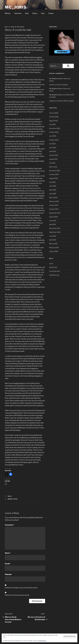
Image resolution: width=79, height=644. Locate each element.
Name (8, 553)
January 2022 (54, 155)
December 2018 (55, 228)
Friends (51, 13)
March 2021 (53, 167)
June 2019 (53, 221)
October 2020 (54, 174)
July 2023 (52, 144)
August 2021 (53, 159)
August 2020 (54, 178)
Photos (35, 13)
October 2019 (54, 209)
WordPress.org (54, 275)
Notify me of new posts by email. (17, 595)
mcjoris (21, 27)
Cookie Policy (42, 641)
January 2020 (54, 205)
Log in (51, 263)
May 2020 (53, 190)
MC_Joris (16, 7)
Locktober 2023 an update (65, 101)
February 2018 (54, 248)
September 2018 (55, 232)
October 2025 (54, 117)
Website (8, 574)
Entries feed (53, 267)
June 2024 (53, 136)
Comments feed (55, 271)
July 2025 (52, 124)
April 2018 (53, 240)
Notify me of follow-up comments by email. (21, 588)
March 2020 (53, 198)
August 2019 (53, 217)
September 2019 (55, 213)
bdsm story (13, 499)
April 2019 (53, 224)
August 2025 (53, 121)
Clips (43, 13)
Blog (27, 13)
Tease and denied (62, 85)
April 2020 (53, 194)
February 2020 (54, 201)
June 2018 (53, 236)
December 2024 (55, 128)
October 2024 (54, 132)
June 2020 (53, 186)
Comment (9, 525)
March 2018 (53, 244)
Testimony (18, 13)
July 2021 (52, 163)
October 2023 (54, 140)
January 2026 (54, 113)
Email (8, 564)
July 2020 (52, 182)
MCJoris (8, 13)
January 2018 (54, 251)
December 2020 (55, 171)
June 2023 (53, 148)
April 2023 (53, 151)
